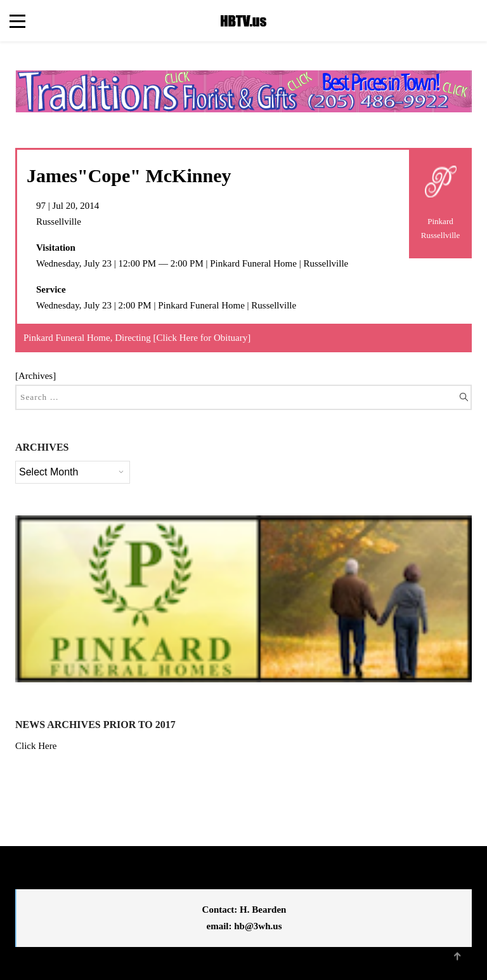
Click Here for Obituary (202, 338)
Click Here (36, 746)
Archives (36, 376)
